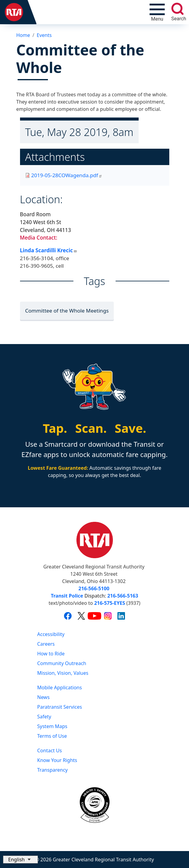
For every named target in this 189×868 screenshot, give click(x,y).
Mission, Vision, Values (63, 673)
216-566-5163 (123, 596)
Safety (44, 717)
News (44, 697)
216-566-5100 (94, 588)
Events (44, 35)
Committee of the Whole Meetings (67, 311)
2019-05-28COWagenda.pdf (67, 175)
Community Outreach (62, 663)
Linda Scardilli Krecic (49, 250)
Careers (46, 644)
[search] (177, 9)
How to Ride (51, 654)
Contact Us (50, 750)
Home (23, 35)
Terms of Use (52, 736)
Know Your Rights (57, 760)
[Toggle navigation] (157, 12)
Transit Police (67, 596)
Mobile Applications (60, 687)
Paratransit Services (60, 707)
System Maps (52, 726)
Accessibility (51, 634)
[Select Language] (20, 860)
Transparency (53, 770)
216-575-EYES (110, 603)
